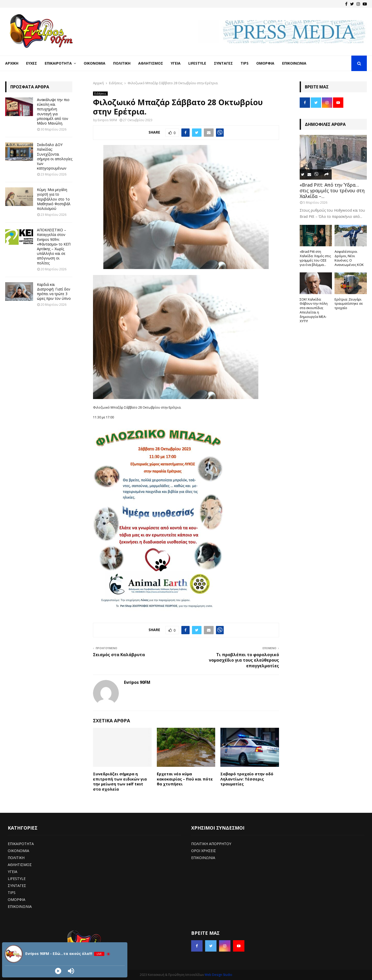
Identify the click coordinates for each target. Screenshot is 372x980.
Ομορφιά (265, 63)
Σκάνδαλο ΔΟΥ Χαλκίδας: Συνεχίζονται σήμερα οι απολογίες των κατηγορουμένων (55, 156)
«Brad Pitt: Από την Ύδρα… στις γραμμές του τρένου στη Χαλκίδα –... (332, 190)
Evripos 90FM (107, 120)
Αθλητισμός (151, 63)
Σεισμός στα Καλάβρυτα (119, 655)
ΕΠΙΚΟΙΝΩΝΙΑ (20, 906)
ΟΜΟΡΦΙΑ (17, 899)
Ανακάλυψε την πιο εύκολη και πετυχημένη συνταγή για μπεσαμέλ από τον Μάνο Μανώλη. (53, 111)
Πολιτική (122, 63)
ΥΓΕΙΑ (13, 872)
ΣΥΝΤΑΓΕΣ (17, 886)
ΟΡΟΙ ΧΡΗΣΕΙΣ (204, 851)
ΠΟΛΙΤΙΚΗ (16, 858)
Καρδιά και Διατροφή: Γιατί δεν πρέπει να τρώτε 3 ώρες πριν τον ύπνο (54, 292)
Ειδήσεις (100, 94)
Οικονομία (95, 63)
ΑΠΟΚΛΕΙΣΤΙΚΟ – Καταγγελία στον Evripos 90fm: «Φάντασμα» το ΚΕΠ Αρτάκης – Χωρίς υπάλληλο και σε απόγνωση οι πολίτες (54, 246)
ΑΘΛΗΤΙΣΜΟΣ (20, 865)
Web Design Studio (218, 975)
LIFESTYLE (17, 879)
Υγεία (176, 63)
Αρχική (12, 63)
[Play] (58, 971)
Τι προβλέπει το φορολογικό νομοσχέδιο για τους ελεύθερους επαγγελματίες (244, 660)
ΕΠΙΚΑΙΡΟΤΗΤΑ (21, 844)
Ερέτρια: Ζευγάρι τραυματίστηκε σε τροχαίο (349, 304)
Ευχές (32, 63)
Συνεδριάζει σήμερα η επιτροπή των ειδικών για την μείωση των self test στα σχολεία (120, 781)
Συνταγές (223, 63)
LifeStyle (197, 63)
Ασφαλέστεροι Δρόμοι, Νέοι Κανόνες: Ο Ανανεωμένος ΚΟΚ (349, 258)
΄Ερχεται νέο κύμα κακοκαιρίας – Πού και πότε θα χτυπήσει (185, 779)
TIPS (12, 893)
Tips (245, 63)
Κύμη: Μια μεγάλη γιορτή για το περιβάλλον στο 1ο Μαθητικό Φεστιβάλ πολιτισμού (54, 199)
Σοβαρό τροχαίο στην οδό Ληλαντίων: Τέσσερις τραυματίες (247, 779)
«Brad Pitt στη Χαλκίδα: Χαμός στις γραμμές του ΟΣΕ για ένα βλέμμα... (315, 258)
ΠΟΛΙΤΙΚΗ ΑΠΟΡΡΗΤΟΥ (211, 844)
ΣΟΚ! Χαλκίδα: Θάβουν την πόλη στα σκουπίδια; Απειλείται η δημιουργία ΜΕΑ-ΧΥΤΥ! (314, 310)
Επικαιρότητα (58, 63)
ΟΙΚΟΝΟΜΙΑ (18, 851)
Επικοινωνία (294, 63)
